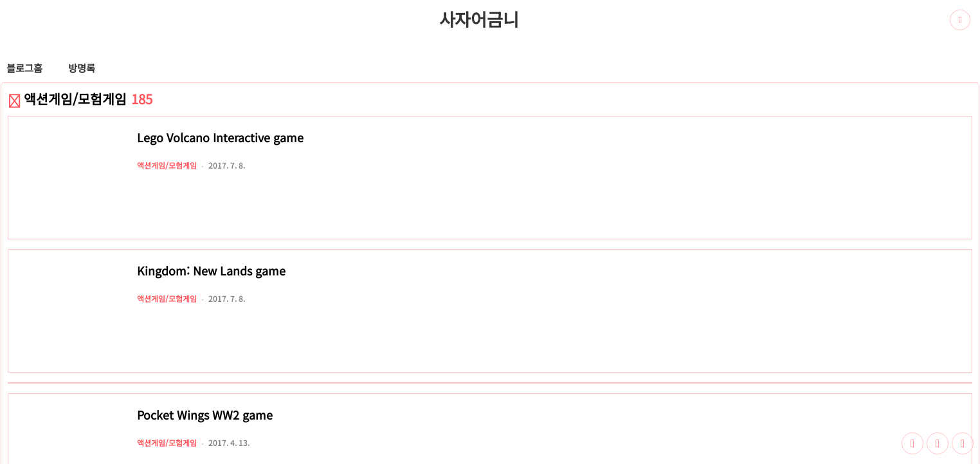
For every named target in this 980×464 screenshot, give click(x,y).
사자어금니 (479, 19)
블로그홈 (24, 68)
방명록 (82, 68)
